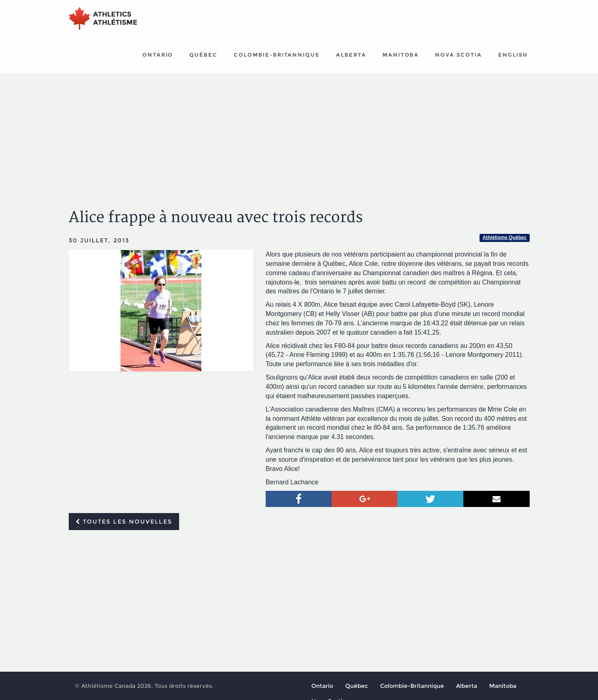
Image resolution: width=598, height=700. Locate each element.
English (513, 55)
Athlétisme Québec (505, 238)
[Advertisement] (299, 134)
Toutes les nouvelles (124, 522)
